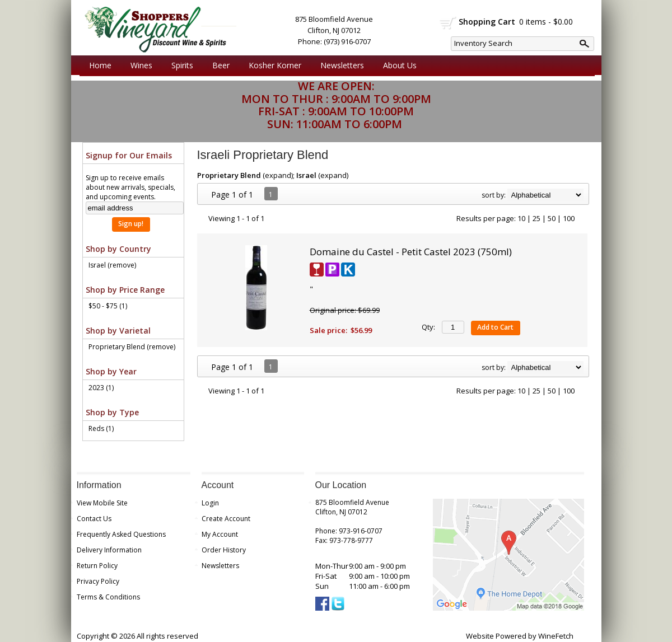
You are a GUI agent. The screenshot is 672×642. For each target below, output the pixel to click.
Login (210, 503)
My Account (220, 534)
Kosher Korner (272, 65)
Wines (139, 65)
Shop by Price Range (125, 290)
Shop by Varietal (118, 331)
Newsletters (342, 65)
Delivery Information (109, 550)
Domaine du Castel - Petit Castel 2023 (411, 252)
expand (278, 175)
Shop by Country (118, 249)
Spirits (179, 65)
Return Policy (97, 566)
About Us (397, 65)
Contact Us (94, 519)
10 (521, 218)
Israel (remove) (112, 265)
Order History (224, 550)
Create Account (226, 519)
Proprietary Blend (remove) (132, 347)
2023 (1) (101, 388)
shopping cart (448, 23)
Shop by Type (112, 412)
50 (552, 218)
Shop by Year (111, 371)
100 (569, 218)
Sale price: (328, 330)
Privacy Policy (98, 581)
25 (536, 218)
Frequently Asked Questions (121, 534)
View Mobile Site (102, 503)
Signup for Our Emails (129, 155)
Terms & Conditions (108, 597)
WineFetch (556, 636)
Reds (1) (101, 428)
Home (100, 65)
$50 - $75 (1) (108, 306)
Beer (218, 65)
